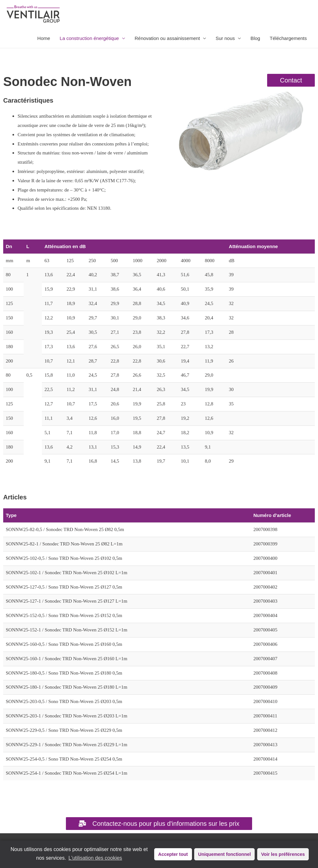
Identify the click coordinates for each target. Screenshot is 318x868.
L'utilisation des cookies (95, 858)
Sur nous (225, 38)
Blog (255, 38)
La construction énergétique (89, 38)
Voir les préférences (283, 854)
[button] (291, 80)
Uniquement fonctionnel (224, 854)
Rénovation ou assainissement (167, 38)
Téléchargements (288, 38)
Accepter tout (173, 854)
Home (44, 38)
